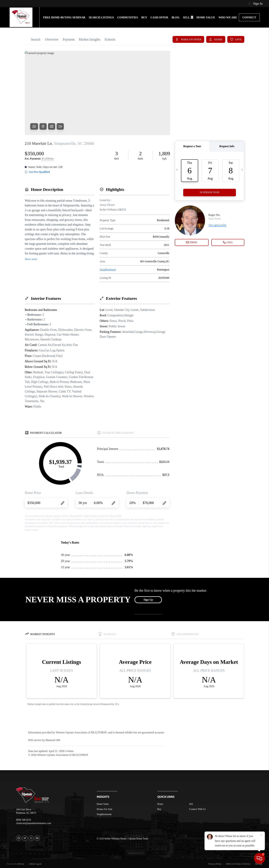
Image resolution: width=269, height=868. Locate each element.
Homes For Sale (104, 809)
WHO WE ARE (228, 17)
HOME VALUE (206, 17)
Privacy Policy (215, 864)
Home (160, 804)
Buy (159, 809)
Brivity (21, 864)
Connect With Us (197, 809)
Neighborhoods (104, 814)
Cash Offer (159, 17)
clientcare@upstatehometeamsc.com (34, 823)
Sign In (255, 4)
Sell (191, 804)
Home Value (103, 804)
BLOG (176, 17)
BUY (144, 17)
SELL (188, 17)
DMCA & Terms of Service (238, 864)
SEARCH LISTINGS (101, 17)
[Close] (261, 835)
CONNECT (249, 17)
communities (128, 17)
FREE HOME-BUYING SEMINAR (64, 17)
